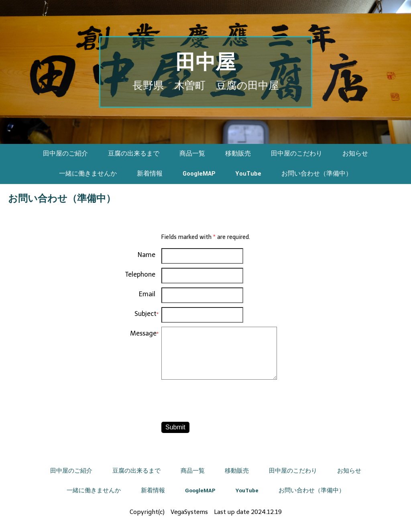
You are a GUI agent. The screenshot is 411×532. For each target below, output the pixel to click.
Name (146, 255)
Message (143, 333)
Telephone (140, 274)
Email (147, 294)
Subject (145, 314)
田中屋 (205, 63)
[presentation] (222, 402)
